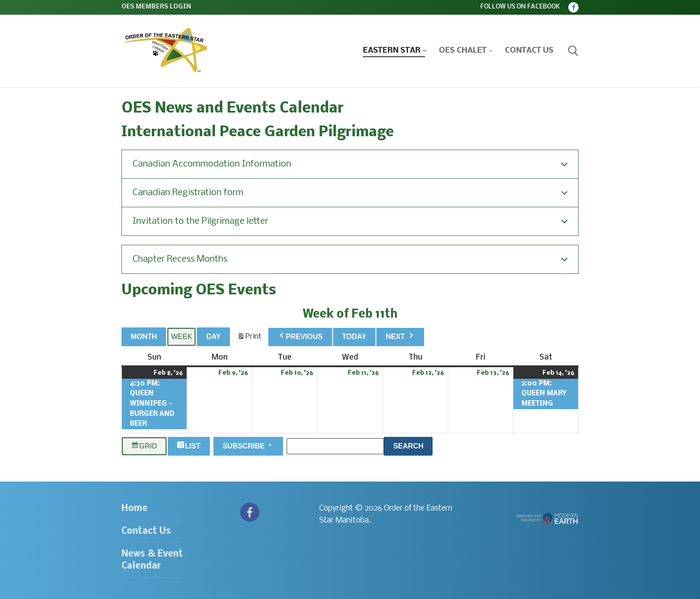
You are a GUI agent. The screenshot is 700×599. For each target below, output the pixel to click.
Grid (144, 446)
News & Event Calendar (152, 560)
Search (413, 445)
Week (181, 337)
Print (249, 339)
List (190, 446)
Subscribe (248, 445)
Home (135, 509)
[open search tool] (573, 51)
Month (144, 337)
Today (354, 337)
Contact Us (146, 531)
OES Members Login (156, 7)
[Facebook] (573, 7)
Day (213, 337)
